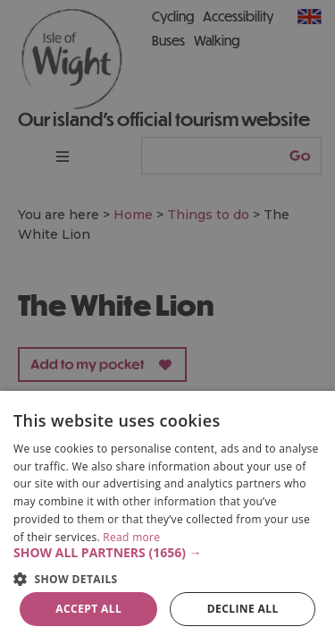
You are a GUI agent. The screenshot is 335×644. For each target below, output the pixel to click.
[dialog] (167, 517)
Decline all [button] (243, 609)
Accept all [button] (88, 609)
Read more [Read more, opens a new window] (131, 537)
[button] (167, 553)
